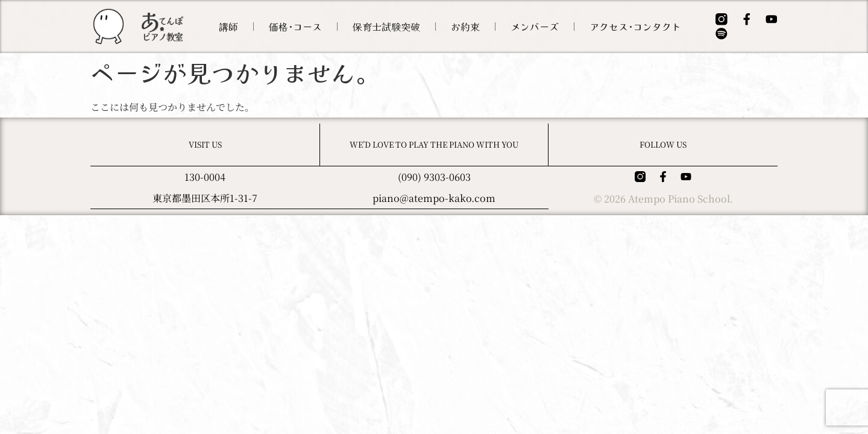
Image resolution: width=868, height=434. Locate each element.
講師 (237, 27)
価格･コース (304, 27)
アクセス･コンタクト (644, 27)
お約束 (474, 27)
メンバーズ (543, 27)
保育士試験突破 (395, 27)
